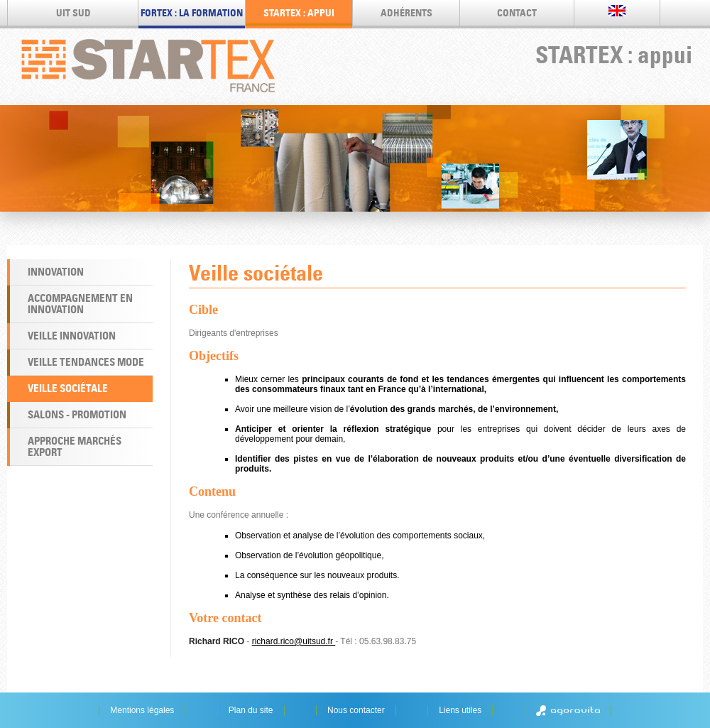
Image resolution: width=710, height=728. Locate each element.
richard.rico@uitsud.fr (294, 641)
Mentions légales (142, 710)
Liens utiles (460, 710)
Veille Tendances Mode (86, 362)
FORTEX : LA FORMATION (192, 13)
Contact (517, 13)
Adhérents (406, 13)
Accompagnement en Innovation (80, 304)
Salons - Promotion (77, 414)
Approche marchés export (75, 446)
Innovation (56, 272)
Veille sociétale (68, 388)
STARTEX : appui (299, 13)
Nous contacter (356, 710)
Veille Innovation (72, 336)
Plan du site (251, 710)
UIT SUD (73, 13)
